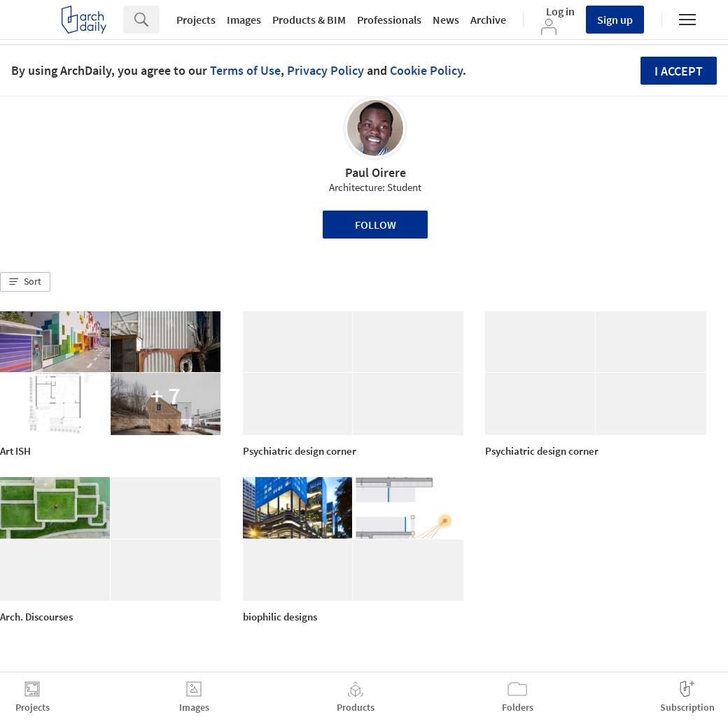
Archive (488, 20)
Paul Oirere (376, 172)
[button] (25, 282)
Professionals (389, 20)
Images (244, 20)
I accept (679, 71)
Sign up (615, 20)
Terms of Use (245, 70)
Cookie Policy (426, 70)
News (446, 20)
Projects (196, 20)
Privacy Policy (325, 70)
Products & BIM (309, 20)
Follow (376, 225)
